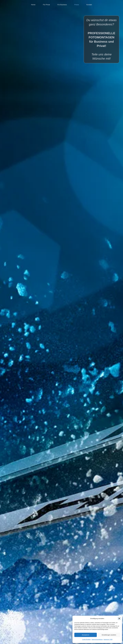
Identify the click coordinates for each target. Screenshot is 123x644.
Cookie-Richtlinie (86, 639)
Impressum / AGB (108, 639)
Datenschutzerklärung (97, 639)
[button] (119, 619)
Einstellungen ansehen (109, 635)
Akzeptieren (86, 635)
